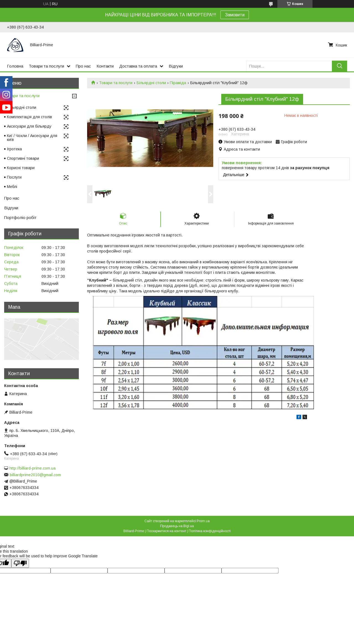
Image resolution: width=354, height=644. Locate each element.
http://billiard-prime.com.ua (32, 468)
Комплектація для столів (29, 117)
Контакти (105, 66)
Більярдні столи (151, 83)
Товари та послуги (46, 66)
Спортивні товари (23, 158)
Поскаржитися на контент (166, 531)
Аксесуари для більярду (29, 126)
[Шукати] (339, 66)
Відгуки (176, 66)
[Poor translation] (20, 563)
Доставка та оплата (138, 66)
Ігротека (14, 149)
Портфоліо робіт (20, 217)
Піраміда (178, 83)
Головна (15, 66)
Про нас (83, 66)
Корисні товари (21, 168)
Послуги (14, 177)
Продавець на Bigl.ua (177, 526)
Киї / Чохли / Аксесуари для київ (32, 138)
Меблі (12, 187)
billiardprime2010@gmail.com (35, 475)
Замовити (235, 15)
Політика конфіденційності (210, 531)
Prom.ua (203, 521)
